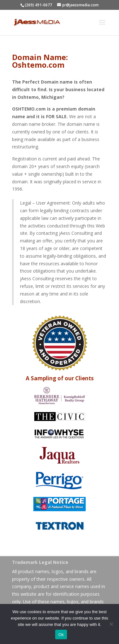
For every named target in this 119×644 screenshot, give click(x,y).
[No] (111, 624)
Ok (61, 635)
